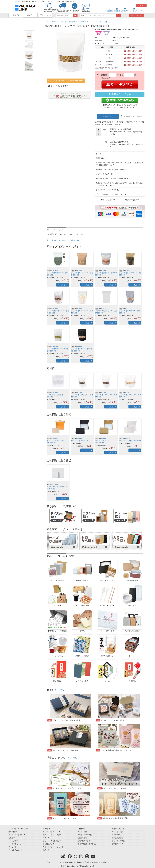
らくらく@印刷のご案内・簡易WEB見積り (66, 81)
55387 (103, 439)
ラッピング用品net (15, 850)
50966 (79, 393)
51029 (128, 309)
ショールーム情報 (118, 841)
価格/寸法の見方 (133, 200)
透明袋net (46, 829)
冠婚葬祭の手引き (84, 841)
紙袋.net (46, 850)
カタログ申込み (118, 835)
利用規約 (68, 862)
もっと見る (59, 690)
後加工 (30, 15)
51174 (55, 347)
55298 (55, 484)
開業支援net (13, 832)
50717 (79, 309)
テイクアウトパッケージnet (18, 829)
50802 (103, 309)
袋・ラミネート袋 (68, 22)
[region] (95, 22)
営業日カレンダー (118, 844)
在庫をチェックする (120, 94)
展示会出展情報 (118, 838)
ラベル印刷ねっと (15, 844)
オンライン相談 (118, 832)
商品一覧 (16, 15)
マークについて (109, 200)
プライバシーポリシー (54, 862)
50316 (103, 271)
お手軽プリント (45, 15)
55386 (79, 439)
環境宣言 (86, 862)
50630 (55, 393)
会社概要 (77, 862)
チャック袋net (14, 841)
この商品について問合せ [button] (132, 116)
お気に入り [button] (109, 116)
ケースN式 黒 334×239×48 (80, 441)
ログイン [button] (141, 5)
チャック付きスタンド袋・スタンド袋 (92, 22)
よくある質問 (82, 832)
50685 (55, 309)
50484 (128, 271)
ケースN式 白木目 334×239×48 (130, 441)
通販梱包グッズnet (50, 844)
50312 (79, 271)
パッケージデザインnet (17, 835)
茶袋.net (46, 838)
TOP (47, 22)
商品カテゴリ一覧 (118, 829)
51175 (79, 347)
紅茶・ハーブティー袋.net (52, 835)
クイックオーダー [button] (137, 15)
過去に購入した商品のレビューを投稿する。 (64, 240)
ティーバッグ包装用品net (52, 841)
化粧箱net (12, 838)
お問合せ (95, 862)
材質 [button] (98, 132)
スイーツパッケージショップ (53, 847)
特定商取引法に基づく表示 (87, 844)
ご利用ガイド (82, 829)
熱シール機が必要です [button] (58, 86)
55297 (55, 439)
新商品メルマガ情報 (85, 835)
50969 (128, 393)
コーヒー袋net (14, 847)
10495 (55, 271)
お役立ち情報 (82, 838)
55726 (128, 439)
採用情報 (104, 862)
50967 (103, 393)
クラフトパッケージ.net (51, 832)
